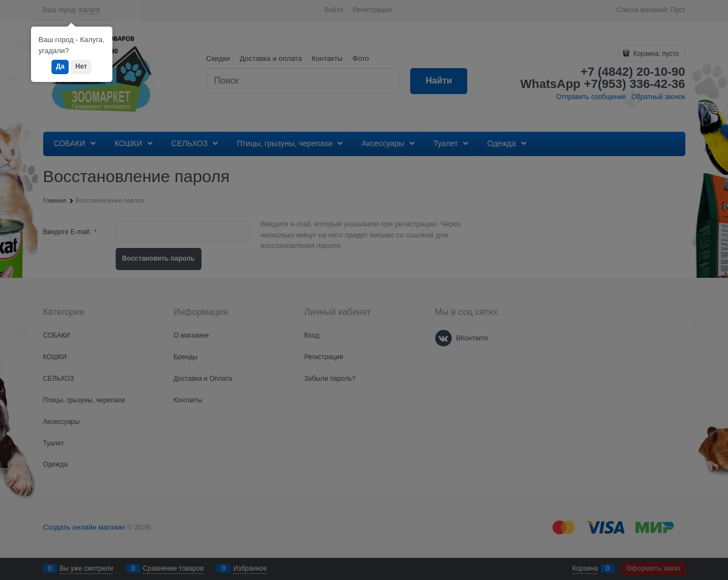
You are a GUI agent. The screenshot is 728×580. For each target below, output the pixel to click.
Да (60, 66)
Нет (81, 66)
